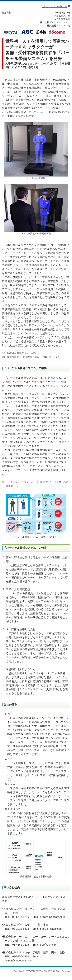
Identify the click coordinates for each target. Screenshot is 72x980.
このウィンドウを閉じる (55, 7)
